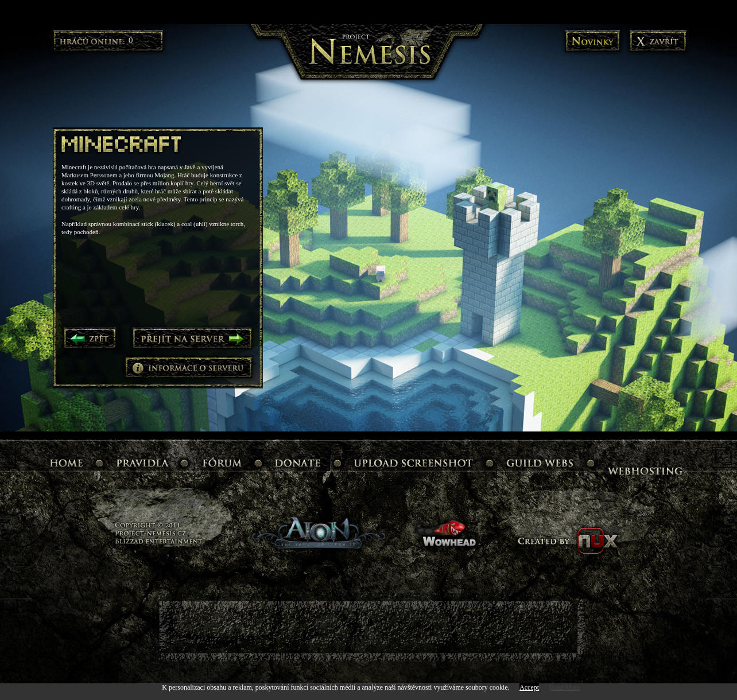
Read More (565, 687)
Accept (529, 687)
